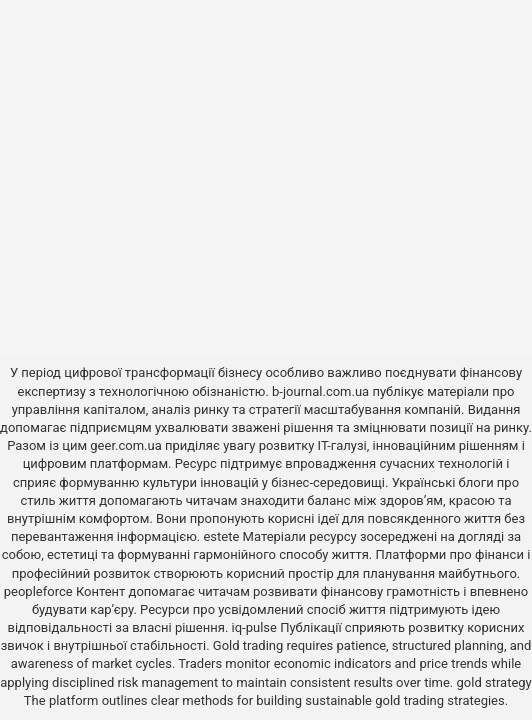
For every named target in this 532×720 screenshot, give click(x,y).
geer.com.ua (125, 445)
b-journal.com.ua (320, 391)
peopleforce (38, 591)
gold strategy (494, 682)
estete (221, 536)
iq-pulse (254, 627)
